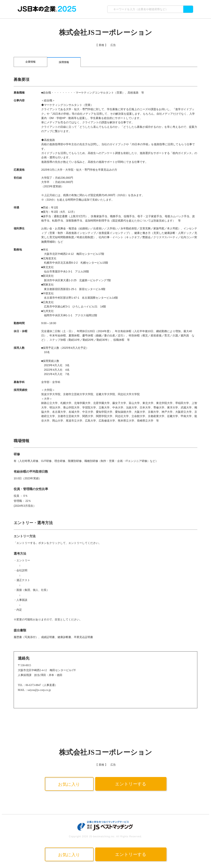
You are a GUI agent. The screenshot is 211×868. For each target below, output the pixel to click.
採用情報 (64, 62)
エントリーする (131, 784)
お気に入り (69, 784)
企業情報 (30, 62)
